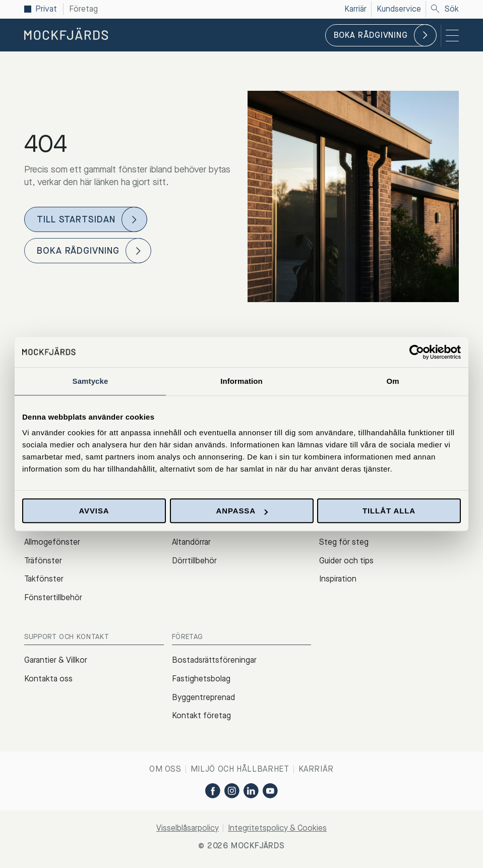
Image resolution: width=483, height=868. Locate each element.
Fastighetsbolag (201, 679)
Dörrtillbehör (194, 561)
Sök (445, 9)
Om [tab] (393, 381)
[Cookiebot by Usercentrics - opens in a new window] (417, 352)
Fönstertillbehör (53, 597)
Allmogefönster (52, 542)
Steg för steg (344, 542)
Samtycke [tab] (90, 381)
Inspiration (338, 579)
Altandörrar (191, 542)
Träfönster (43, 561)
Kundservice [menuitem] (399, 9)
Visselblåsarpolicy (188, 828)
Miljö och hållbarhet (240, 769)
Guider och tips (346, 561)
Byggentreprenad (203, 697)
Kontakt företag (201, 715)
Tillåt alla (389, 511)
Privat (46, 9)
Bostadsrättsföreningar (214, 660)
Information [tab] (241, 381)
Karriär (316, 769)
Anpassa (242, 511)
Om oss (165, 769)
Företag (83, 9)
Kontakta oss (48, 679)
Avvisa (94, 511)
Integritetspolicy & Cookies (277, 828)
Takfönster (44, 579)
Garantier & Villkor (56, 660)
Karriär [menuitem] (355, 9)
